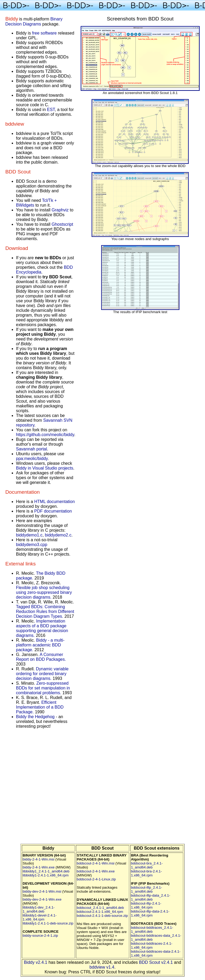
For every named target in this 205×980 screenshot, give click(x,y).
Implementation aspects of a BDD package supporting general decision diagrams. (42, 628)
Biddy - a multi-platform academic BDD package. (40, 645)
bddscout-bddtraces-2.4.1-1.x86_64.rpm (152, 945)
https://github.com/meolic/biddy (45, 435)
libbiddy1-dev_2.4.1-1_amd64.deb (39, 909)
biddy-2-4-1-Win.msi (38, 859)
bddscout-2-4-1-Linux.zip (96, 879)
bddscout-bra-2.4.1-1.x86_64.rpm (146, 873)
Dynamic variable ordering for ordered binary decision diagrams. (42, 674)
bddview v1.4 (102, 967)
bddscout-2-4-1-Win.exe (96, 871)
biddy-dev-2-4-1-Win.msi (42, 891)
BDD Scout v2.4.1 (156, 962)
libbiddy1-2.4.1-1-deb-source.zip (48, 923)
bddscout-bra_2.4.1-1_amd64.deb (147, 865)
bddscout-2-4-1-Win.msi (95, 863)
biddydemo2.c (58, 535)
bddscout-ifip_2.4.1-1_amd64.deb (147, 889)
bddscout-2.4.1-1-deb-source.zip (102, 916)
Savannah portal (32, 449)
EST (51, 110)
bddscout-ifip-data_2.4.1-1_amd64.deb (151, 897)
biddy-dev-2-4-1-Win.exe (42, 899)
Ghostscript (62, 224)
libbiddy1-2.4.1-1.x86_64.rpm (46, 875)
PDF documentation (53, 511)
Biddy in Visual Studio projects (45, 468)
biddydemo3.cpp (32, 545)
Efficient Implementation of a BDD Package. (40, 707)
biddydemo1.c (29, 535)
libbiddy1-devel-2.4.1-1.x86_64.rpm (40, 917)
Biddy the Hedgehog (35, 717)
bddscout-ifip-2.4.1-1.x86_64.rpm (146, 905)
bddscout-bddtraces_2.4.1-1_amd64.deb (152, 930)
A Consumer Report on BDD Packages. (41, 657)
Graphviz (60, 210)
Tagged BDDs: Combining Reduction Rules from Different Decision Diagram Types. (45, 612)
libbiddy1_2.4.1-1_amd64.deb (46, 871)
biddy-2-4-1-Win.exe (39, 867)
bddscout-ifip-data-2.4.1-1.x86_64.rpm (150, 913)
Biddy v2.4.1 (36, 962)
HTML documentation (54, 502)
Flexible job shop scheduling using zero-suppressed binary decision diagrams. (44, 592)
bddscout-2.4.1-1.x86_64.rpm (100, 912)
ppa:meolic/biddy (32, 459)
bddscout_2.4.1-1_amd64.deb (100, 908)
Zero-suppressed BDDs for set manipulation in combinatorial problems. (43, 688)
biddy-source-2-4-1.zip (40, 936)
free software (44, 33)
